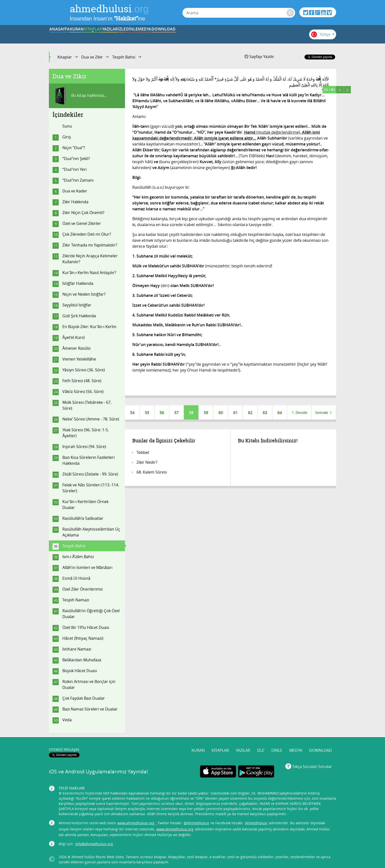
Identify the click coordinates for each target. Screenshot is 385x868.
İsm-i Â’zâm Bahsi (78, 557)
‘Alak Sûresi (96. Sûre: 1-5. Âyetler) (86, 433)
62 (250, 413)
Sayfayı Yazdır (259, 57)
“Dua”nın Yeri (75, 169)
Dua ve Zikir (92, 57)
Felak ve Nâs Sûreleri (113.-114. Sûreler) (91, 488)
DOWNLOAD (277, 35)
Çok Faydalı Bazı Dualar (84, 698)
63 (265, 413)
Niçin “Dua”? (74, 148)
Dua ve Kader (75, 191)
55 (147, 413)
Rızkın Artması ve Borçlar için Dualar (89, 684)
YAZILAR (155, 35)
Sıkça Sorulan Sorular (312, 763)
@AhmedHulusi (196, 819)
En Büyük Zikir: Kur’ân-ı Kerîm (89, 327)
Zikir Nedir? (147, 463)
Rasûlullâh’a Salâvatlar (83, 518)
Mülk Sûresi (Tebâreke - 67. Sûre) (87, 405)
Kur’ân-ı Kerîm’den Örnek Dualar (85, 505)
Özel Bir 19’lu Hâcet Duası (86, 627)
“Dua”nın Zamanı (78, 180)
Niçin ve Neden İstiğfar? (84, 294)
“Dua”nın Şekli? (76, 159)
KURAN (95, 35)
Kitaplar (65, 57)
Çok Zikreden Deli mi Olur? (87, 234)
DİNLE (216, 35)
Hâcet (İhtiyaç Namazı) (83, 638)
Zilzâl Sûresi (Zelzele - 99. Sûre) (90, 474)
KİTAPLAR (125, 35)
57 (177, 413)
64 (280, 413)
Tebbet (143, 453)
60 (221, 413)
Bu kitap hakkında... (80, 96)
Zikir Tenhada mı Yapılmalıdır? (90, 245)
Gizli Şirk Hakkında (79, 316)
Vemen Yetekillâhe (79, 359)
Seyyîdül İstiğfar (77, 305)
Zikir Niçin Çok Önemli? (83, 213)
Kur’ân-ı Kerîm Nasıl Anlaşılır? (89, 273)
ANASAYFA (64, 35)
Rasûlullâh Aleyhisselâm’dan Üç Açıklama (91, 532)
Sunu (67, 126)
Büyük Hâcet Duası (80, 671)
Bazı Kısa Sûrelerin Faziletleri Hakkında (89, 460)
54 (132, 413)
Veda (67, 720)
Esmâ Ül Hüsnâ (76, 578)
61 (235, 413)
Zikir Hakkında (75, 202)
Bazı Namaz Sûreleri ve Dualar (90, 709)
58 (191, 413)
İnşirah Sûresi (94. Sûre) (84, 447)
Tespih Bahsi (124, 57)
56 (162, 413)
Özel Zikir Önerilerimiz (82, 589)
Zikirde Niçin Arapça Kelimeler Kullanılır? (90, 259)
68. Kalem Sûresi (152, 473)
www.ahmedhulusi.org (136, 819)
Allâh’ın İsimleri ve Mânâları (87, 567)
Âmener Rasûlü (76, 348)
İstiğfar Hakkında (78, 283)
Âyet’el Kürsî (74, 337)
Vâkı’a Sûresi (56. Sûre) (83, 391)
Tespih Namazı (76, 600)
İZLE (186, 35)
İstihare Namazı (77, 649)
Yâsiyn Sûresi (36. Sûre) (84, 370)
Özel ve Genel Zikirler (82, 223)
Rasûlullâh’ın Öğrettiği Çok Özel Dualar (91, 614)
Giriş (67, 137)
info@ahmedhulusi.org (94, 840)
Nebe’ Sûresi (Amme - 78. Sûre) (91, 419)
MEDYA (246, 35)
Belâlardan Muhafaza (82, 660)
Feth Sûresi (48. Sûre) (82, 381)
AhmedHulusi (256, 819)
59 (206, 413)
